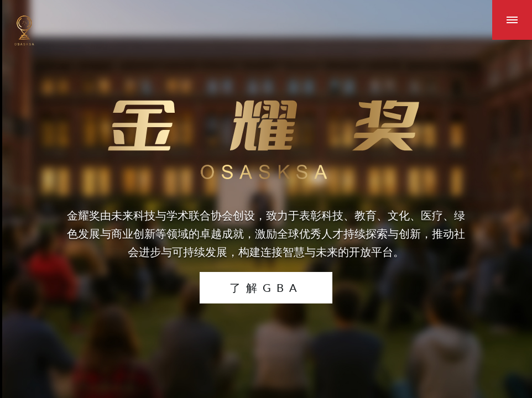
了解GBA (266, 287)
